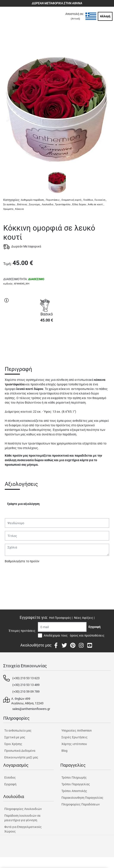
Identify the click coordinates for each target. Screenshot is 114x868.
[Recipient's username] (62, 627)
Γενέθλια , (89, 200)
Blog (64, 751)
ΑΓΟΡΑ (47, 341)
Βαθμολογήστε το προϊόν (22, 561)
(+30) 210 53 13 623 (26, 678)
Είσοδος (10, 777)
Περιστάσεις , (53, 200)
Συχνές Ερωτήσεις (75, 737)
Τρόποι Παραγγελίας (76, 784)
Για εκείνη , (100, 200)
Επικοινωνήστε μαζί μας (21, 757)
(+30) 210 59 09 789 (26, 692)
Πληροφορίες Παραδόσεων (81, 804)
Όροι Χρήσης (13, 744)
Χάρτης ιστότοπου (74, 744)
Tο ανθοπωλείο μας (18, 731)
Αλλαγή (105, 16)
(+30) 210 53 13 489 (26, 685)
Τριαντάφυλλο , (63, 204)
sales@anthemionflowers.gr (31, 709)
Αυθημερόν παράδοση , (33, 200)
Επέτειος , (23, 204)
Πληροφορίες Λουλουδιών (23, 809)
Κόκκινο (19, 209)
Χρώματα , (9, 209)
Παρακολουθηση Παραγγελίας (82, 798)
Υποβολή (13, 572)
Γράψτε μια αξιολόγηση (23, 504)
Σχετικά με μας (15, 737)
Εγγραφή (10, 784)
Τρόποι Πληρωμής (74, 777)
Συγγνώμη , (35, 204)
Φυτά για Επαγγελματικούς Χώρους (23, 829)
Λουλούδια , (48, 204)
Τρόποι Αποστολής (74, 791)
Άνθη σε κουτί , (96, 204)
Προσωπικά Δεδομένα (20, 751)
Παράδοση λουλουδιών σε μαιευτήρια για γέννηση (22, 818)
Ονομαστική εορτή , (72, 200)
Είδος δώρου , (80, 204)
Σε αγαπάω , (10, 204)
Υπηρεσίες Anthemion (77, 731)
